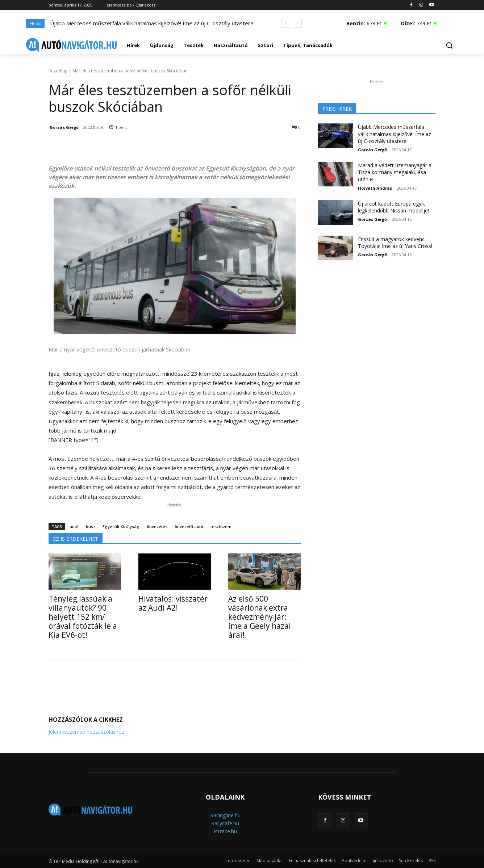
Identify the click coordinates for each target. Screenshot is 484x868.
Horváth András (375, 188)
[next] (297, 23)
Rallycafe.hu (225, 823)
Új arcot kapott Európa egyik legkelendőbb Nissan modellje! (393, 207)
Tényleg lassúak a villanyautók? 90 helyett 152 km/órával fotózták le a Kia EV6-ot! (83, 617)
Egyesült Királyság (121, 526)
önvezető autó (189, 526)
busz (91, 526)
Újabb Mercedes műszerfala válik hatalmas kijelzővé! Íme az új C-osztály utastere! (152, 23)
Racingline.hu (225, 815)
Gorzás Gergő (64, 127)
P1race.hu (225, 831)
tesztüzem (221, 526)
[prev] (286, 23)
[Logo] (71, 45)
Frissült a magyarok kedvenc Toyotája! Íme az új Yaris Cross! (395, 243)
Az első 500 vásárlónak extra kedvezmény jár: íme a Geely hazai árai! (260, 617)
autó (74, 526)
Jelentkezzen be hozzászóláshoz (86, 732)
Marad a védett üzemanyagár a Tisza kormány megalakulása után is (395, 172)
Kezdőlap (58, 71)
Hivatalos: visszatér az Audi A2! (173, 603)
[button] (449, 45)
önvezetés (157, 526)
